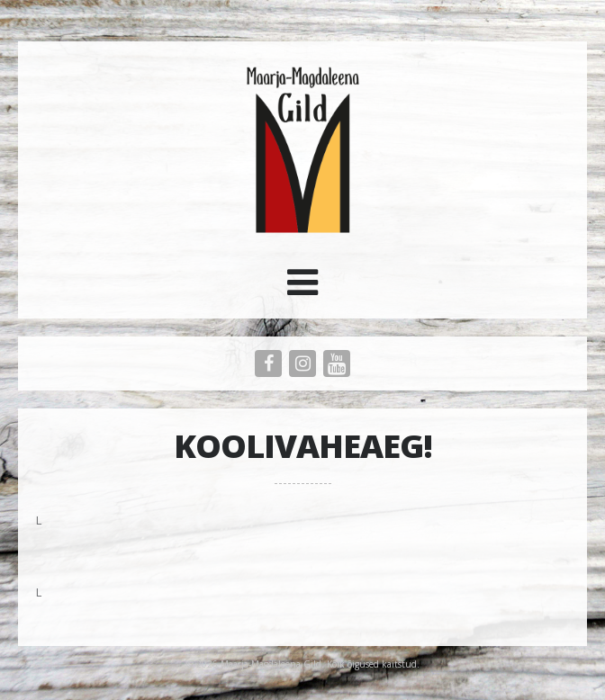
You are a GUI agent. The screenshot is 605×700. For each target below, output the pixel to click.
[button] (302, 289)
